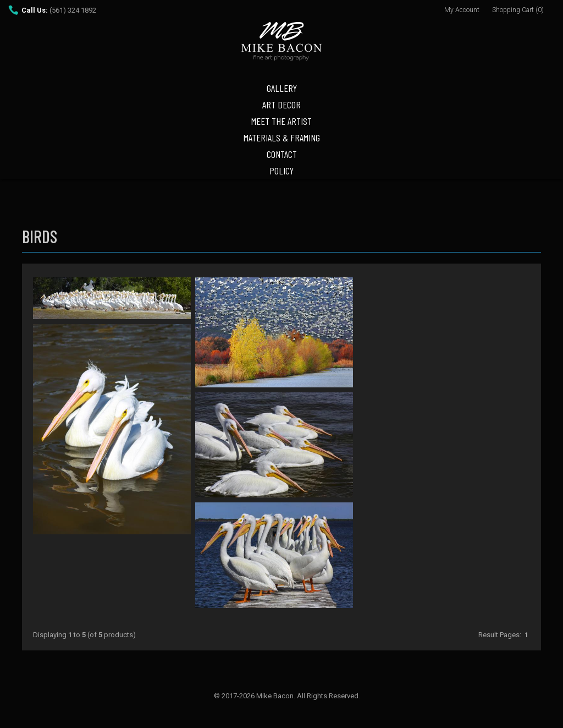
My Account (462, 10)
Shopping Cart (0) (518, 10)
